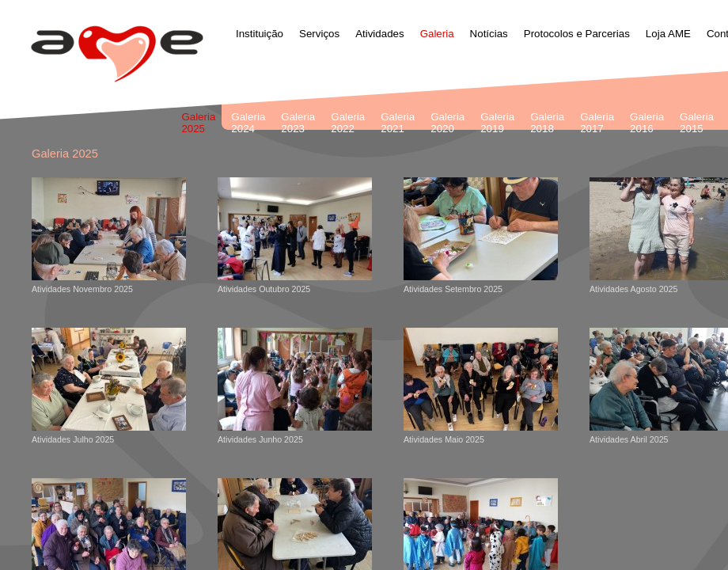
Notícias (489, 34)
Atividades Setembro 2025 (481, 236)
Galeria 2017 (597, 123)
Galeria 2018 (547, 123)
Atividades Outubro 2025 (295, 236)
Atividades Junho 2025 (295, 386)
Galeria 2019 (497, 123)
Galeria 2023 (298, 123)
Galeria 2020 (447, 123)
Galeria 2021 (398, 123)
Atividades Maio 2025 (481, 386)
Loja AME (668, 34)
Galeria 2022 (348, 123)
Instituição (260, 34)
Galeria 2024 (248, 123)
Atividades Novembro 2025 (109, 236)
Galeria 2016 (647, 123)
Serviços (319, 34)
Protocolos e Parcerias (577, 34)
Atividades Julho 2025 (109, 386)
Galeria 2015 (697, 123)
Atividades (380, 34)
